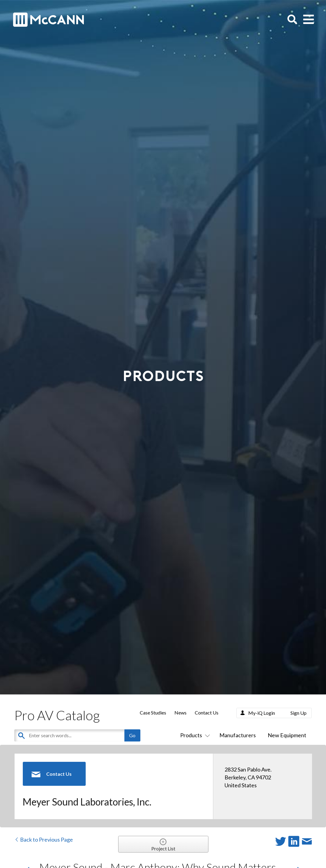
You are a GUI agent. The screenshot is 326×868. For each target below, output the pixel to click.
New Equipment (287, 735)
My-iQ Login (262, 713)
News (180, 713)
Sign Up (299, 713)
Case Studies (153, 713)
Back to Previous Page (44, 839)
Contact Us (207, 713)
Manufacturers (238, 735)
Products (194, 735)
